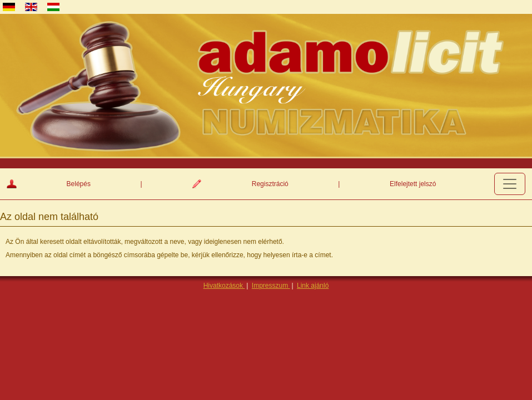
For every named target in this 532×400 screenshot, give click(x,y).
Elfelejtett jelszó (413, 184)
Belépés (79, 184)
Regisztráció (270, 184)
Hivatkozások (224, 286)
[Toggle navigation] (510, 184)
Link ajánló (313, 286)
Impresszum (271, 286)
